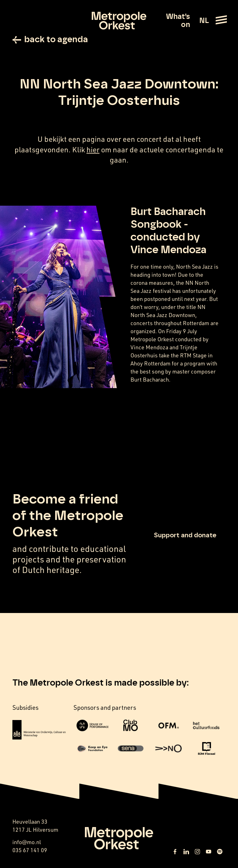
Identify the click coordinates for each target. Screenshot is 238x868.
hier (93, 150)
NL (204, 21)
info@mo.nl (27, 842)
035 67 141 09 (30, 850)
